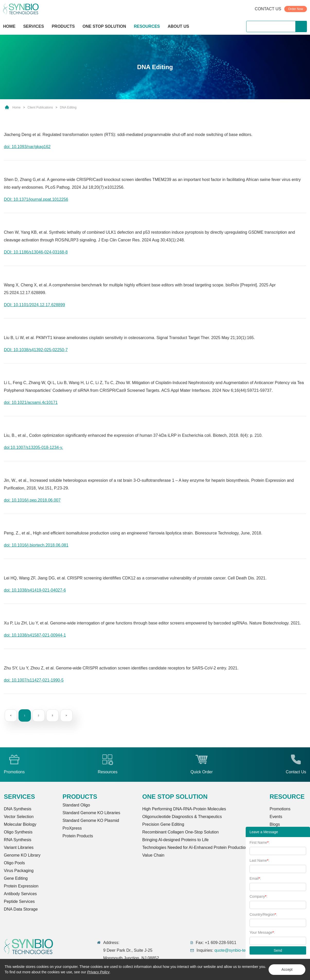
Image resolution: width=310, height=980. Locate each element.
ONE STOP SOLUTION (104, 26)
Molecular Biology (20, 824)
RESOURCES (147, 26)
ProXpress (72, 828)
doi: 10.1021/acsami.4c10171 (31, 402)
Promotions (280, 809)
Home (16, 107)
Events (276, 817)
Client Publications (40, 107)
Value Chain (153, 855)
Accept (287, 969)
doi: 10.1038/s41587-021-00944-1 (35, 635)
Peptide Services (19, 901)
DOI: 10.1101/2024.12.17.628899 (34, 305)
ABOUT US (179, 26)
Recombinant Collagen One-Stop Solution (180, 832)
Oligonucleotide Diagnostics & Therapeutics (182, 817)
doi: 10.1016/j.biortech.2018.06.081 (36, 545)
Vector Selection (19, 817)
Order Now (296, 9)
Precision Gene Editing (163, 824)
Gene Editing (16, 878)
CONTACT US (268, 9)
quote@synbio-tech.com (237, 950)
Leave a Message (264, 832)
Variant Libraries (19, 847)
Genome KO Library (22, 855)
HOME (9, 26)
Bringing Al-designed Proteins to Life (175, 840)
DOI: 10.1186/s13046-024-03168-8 (36, 252)
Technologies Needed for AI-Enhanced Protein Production (195, 847)
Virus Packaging (19, 871)
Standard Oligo (76, 805)
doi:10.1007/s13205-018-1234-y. (33, 447)
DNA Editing (68, 107)
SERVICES (34, 26)
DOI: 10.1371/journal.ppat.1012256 (36, 199)
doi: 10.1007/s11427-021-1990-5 (34, 680)
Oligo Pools (14, 863)
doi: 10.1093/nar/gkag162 (27, 147)
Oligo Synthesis (18, 832)
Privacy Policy (98, 972)
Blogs (275, 824)
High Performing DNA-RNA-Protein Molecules (184, 809)
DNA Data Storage (21, 909)
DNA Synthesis (18, 809)
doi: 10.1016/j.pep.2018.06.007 (32, 500)
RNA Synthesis (18, 840)
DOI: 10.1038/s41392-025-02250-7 (36, 350)
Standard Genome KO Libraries (91, 813)
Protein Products (78, 836)
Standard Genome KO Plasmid (91, 820)
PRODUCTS (63, 27)
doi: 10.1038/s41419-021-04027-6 (35, 590)
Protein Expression (21, 886)
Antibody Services (20, 894)
